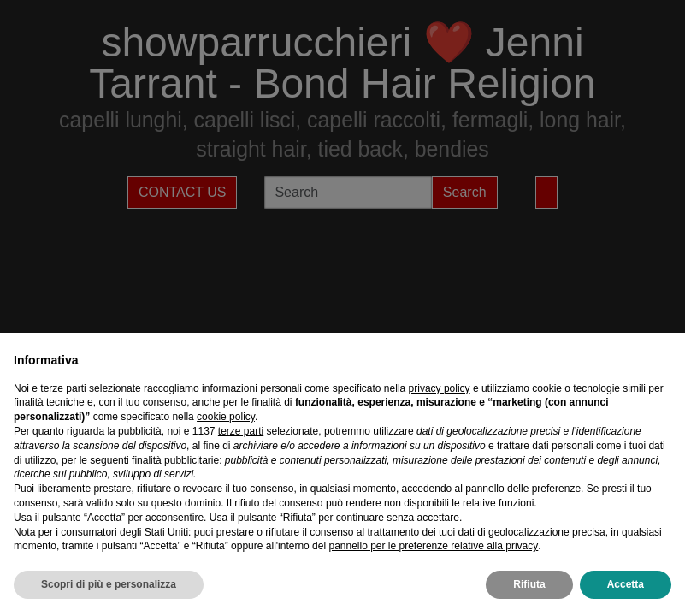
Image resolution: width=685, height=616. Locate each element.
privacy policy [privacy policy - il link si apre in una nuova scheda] (440, 388)
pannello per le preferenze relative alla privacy (433, 546)
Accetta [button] (626, 584)
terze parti (241, 431)
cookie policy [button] (226, 417)
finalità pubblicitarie (175, 460)
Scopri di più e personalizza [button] (109, 584)
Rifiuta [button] (529, 584)
